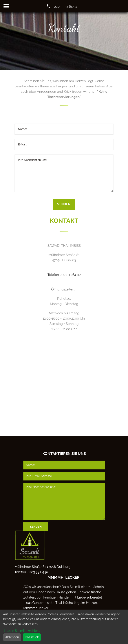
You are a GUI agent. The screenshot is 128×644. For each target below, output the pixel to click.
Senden (64, 204)
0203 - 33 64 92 (66, 7)
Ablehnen (12, 637)
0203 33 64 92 (70, 275)
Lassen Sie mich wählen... (22, 631)
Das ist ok (32, 637)
